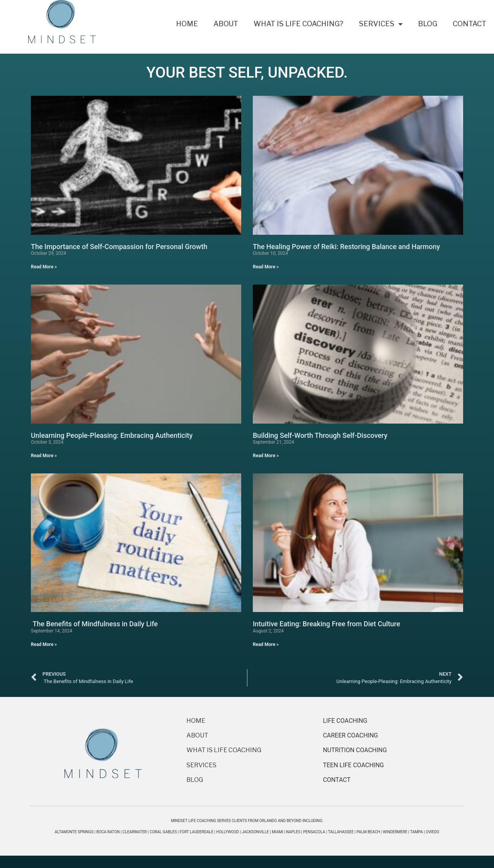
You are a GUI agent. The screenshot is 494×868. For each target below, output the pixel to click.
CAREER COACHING (351, 735)
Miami (277, 832)
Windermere (395, 832)
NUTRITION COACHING (355, 750)
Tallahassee (341, 832)
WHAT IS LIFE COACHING (224, 750)
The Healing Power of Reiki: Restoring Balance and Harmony (346, 247)
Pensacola (314, 832)
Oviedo (432, 832)
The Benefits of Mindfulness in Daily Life (94, 624)
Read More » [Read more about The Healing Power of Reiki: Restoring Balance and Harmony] (266, 267)
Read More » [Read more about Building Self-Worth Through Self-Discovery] (266, 456)
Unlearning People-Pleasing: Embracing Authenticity (112, 435)
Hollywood (228, 832)
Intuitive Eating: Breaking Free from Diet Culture (327, 624)
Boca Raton (108, 832)
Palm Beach (368, 832)
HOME (196, 721)
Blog (428, 24)
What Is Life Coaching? (299, 24)
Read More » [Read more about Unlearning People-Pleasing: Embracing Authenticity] (44, 456)
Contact (469, 24)
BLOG (195, 780)
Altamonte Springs (74, 832)
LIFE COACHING (345, 721)
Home (187, 24)
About (226, 24)
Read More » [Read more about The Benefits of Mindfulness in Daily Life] (44, 644)
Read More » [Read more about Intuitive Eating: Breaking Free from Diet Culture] (266, 644)
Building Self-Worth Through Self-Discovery (320, 435)
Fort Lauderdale (197, 832)
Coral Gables (163, 832)
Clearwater (135, 832)
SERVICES (201, 765)
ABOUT (197, 735)
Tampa (417, 832)
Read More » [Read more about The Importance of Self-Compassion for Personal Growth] (44, 267)
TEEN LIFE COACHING (354, 765)
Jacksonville (255, 832)
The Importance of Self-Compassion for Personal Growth (119, 247)
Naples (293, 832)
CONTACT (337, 780)
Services (381, 24)
